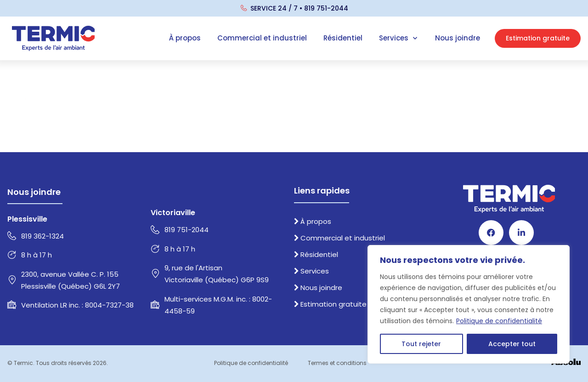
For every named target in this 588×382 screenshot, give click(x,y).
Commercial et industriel (262, 38)
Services (399, 38)
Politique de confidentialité (499, 321)
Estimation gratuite (330, 304)
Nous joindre (458, 38)
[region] (469, 304)
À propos (185, 38)
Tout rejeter (421, 344)
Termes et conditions (337, 363)
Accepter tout (512, 344)
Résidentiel (343, 38)
